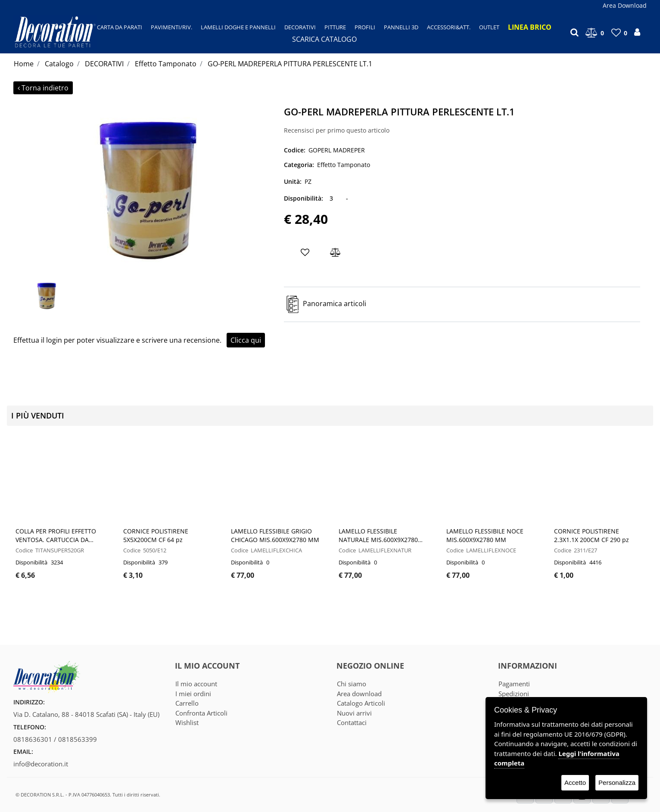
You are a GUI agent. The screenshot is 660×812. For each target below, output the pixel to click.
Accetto (575, 783)
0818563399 (78, 739)
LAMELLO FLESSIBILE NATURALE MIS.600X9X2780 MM (378, 536)
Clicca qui (246, 340)
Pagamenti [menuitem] (514, 684)
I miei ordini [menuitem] (193, 694)
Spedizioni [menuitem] (514, 694)
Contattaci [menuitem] (352, 722)
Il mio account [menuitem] (196, 684)
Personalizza (617, 783)
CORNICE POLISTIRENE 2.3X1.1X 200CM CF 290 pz (592, 535)
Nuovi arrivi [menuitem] (354, 713)
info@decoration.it (41, 764)
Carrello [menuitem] (187, 703)
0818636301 (33, 739)
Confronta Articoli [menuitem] (201, 713)
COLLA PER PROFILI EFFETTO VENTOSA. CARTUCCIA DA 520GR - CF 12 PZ (56, 536)
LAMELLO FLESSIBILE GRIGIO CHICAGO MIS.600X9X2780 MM (275, 535)
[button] (145, 189)
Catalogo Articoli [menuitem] (361, 703)
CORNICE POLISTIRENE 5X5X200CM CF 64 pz (156, 535)
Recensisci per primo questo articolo (337, 130)
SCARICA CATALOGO (324, 39)
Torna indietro (43, 88)
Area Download (625, 5)
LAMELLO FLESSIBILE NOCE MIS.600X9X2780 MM (485, 535)
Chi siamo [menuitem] (352, 684)
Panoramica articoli (335, 304)
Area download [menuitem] (359, 694)
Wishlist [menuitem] (187, 722)
